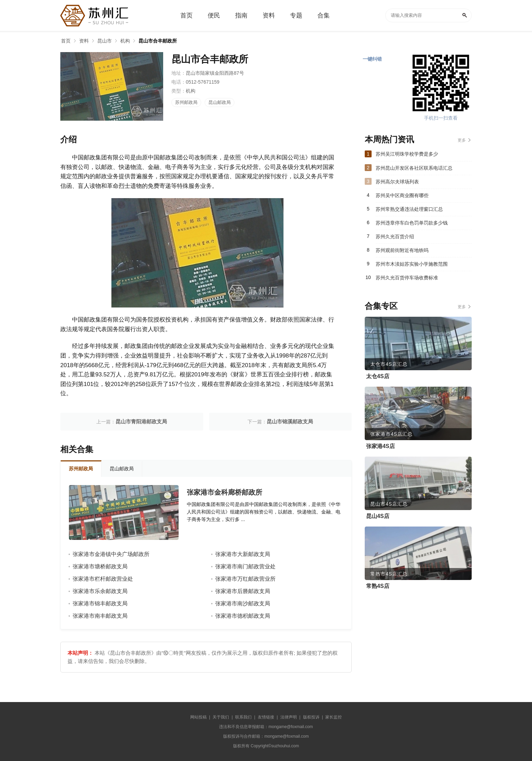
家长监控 (334, 717)
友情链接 (266, 717)
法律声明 (289, 717)
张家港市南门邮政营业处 (245, 566)
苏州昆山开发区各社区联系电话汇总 (414, 168)
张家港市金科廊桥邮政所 (225, 492)
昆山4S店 (378, 516)
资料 (84, 41)
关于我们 (221, 717)
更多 (462, 140)
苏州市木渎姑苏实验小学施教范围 (412, 264)
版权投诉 (311, 717)
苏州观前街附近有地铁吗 (402, 250)
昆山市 (105, 41)
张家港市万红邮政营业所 (245, 579)
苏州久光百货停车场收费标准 (407, 278)
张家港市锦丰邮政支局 (100, 603)
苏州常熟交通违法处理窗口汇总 (409, 209)
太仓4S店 (378, 376)
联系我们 (243, 717)
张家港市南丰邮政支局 (100, 616)
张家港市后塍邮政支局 (243, 591)
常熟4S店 (378, 586)
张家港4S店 (380, 446)
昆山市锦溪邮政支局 (290, 421)
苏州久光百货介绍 (395, 237)
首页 (66, 41)
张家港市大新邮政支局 (243, 554)
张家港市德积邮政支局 (243, 616)
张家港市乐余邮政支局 (100, 591)
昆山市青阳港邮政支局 (141, 421)
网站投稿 (198, 717)
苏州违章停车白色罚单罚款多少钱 (412, 223)
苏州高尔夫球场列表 (397, 182)
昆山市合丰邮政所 (158, 41)
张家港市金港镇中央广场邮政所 (111, 554)
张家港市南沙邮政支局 (243, 603)
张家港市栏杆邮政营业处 (103, 579)
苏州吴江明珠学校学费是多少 (407, 154)
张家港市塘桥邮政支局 (100, 566)
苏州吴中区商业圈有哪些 (402, 195)
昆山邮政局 (220, 102)
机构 (125, 41)
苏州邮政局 (186, 102)
